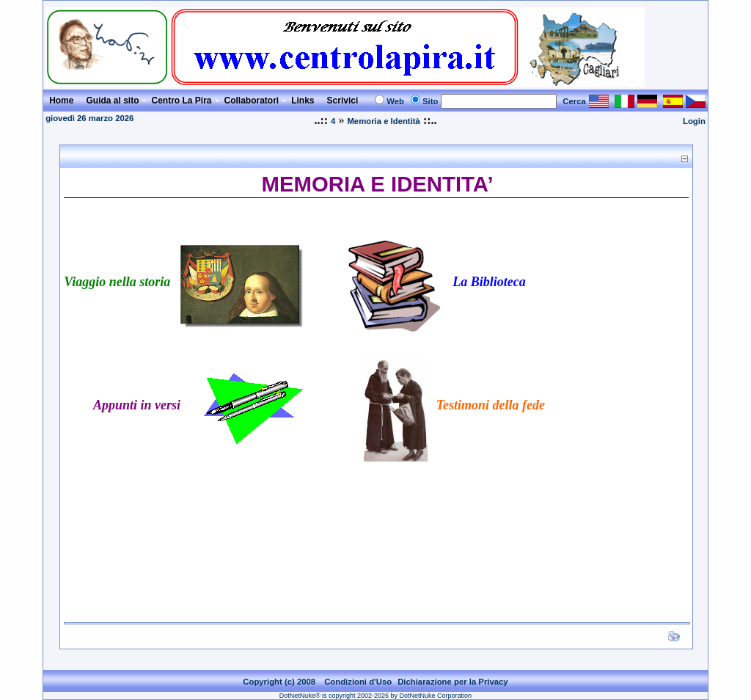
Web (395, 101)
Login (694, 121)
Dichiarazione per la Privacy (453, 682)
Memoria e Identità (383, 121)
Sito (430, 101)
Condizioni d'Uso (358, 682)
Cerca (574, 101)
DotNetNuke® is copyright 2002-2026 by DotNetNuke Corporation (375, 696)
